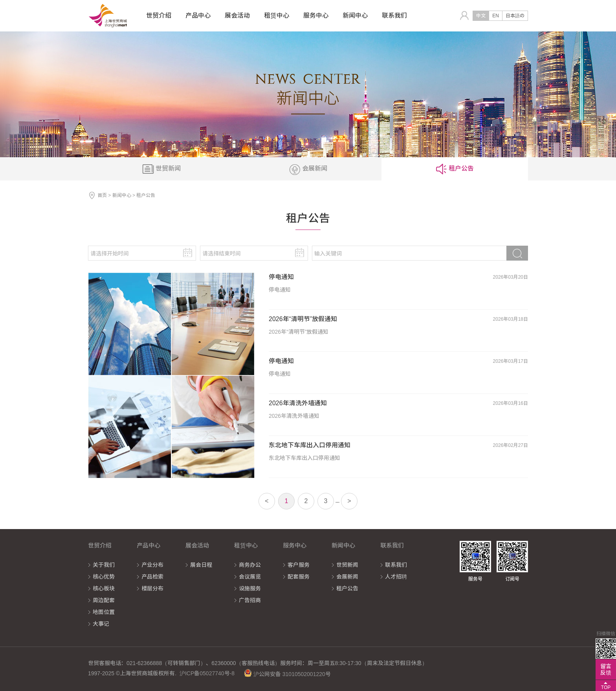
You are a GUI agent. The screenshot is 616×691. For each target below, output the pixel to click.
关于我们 (104, 565)
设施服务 (250, 588)
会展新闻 (347, 577)
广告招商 (250, 600)
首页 (102, 195)
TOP (606, 687)
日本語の (515, 16)
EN (496, 16)
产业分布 (152, 565)
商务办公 (250, 565)
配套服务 (299, 577)
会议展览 (250, 577)
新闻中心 (122, 195)
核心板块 (104, 588)
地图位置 (104, 612)
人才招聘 (396, 577)
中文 (481, 16)
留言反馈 (606, 669)
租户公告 (347, 588)
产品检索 (152, 577)
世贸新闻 (347, 565)
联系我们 (396, 565)
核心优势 (104, 577)
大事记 (101, 624)
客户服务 (299, 565)
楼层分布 (152, 588)
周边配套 (104, 600)
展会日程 (201, 565)
